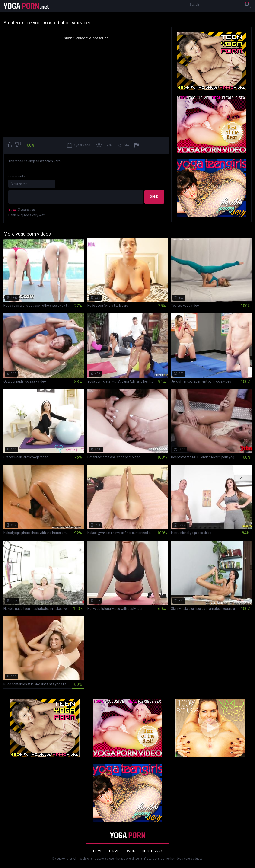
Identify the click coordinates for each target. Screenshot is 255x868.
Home (98, 851)
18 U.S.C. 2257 (152, 851)
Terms (114, 851)
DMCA (130, 851)
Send (154, 197)
